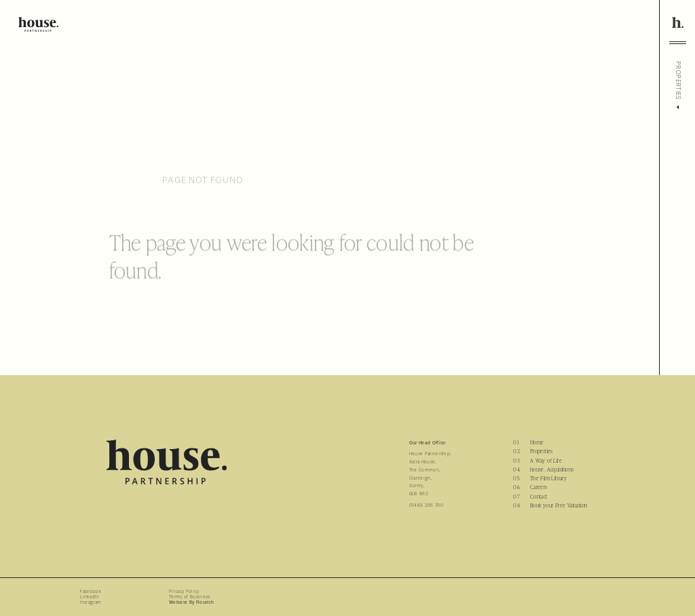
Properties (542, 451)
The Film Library (548, 478)
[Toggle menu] (678, 42)
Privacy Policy (184, 592)
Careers (539, 487)
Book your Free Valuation (559, 505)
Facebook (91, 592)
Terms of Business (189, 597)
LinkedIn (90, 597)
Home (537, 442)
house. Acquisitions (552, 469)
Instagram (91, 602)
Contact (539, 497)
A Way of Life (546, 461)
